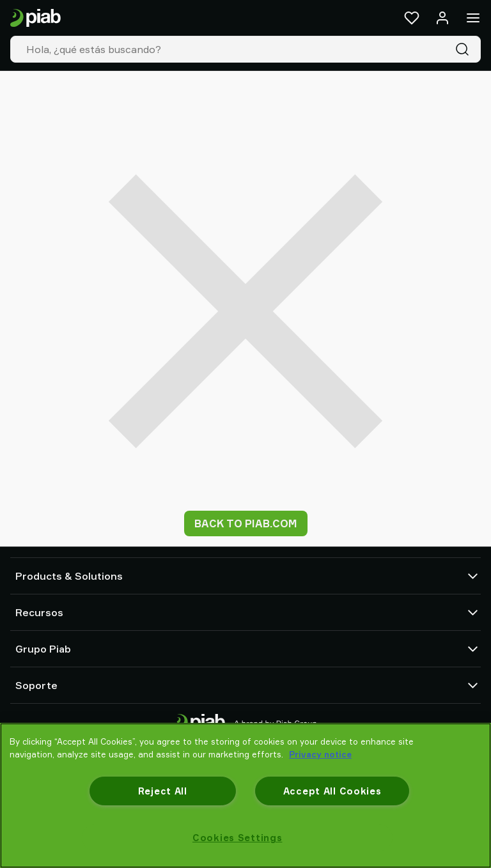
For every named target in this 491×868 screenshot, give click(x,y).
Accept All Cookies (332, 791)
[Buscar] (465, 49)
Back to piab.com (246, 523)
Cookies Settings (238, 838)
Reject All (163, 791)
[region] (245, 795)
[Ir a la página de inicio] (35, 18)
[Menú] (473, 18)
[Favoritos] (412, 18)
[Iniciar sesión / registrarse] (442, 18)
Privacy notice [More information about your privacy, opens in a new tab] (320, 754)
